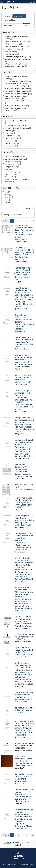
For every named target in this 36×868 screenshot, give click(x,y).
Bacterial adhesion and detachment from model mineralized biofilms (24, 379)
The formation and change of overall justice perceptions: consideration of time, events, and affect (23, 274)
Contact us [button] (8, 843)
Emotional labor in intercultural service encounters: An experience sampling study (24, 342)
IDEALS (10, 7)
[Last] (32, 221)
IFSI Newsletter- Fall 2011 (24, 486)
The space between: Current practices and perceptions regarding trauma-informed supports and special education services (24, 424)
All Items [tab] (8, 16)
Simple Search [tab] (19, 16)
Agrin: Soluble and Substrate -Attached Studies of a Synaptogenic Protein (24, 651)
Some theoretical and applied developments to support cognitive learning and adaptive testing (24, 795)
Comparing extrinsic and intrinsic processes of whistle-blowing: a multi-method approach (24, 520)
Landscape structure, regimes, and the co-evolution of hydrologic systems (24, 696)
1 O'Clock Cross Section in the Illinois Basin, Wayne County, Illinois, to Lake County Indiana (24, 252)
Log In (32, 2)
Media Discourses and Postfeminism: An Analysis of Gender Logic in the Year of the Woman (23, 621)
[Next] (28, 221)
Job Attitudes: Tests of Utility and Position (24, 709)
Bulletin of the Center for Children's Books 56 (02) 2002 (24, 746)
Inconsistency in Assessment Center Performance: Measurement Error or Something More (23, 360)
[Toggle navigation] (33, 7)
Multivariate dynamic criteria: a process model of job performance (24, 778)
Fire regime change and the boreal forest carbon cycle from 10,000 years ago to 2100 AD (24, 502)
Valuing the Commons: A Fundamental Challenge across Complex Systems (23, 469)
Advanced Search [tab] (11, 20)
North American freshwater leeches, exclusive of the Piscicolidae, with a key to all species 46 (24, 761)
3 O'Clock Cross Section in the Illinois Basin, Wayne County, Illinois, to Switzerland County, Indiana (24, 231)
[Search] (13, 25)
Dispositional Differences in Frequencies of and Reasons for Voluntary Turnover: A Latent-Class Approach (24, 322)
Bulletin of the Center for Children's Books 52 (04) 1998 (24, 637)
